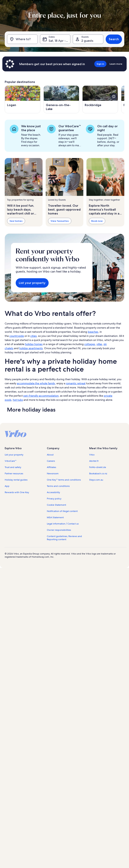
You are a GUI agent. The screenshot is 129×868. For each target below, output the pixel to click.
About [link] (50, 455)
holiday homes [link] (34, 344)
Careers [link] (51, 461)
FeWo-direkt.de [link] (98, 467)
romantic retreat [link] (76, 383)
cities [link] (34, 336)
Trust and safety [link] (13, 467)
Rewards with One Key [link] (17, 492)
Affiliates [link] (51, 467)
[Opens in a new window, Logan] (23, 99)
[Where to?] (22, 39)
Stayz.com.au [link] (96, 480)
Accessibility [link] (53, 492)
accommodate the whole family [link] (36, 383)
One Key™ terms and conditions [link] (64, 480)
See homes (16, 221)
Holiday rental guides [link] (16, 480)
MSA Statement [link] (55, 517)
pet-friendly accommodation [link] (41, 396)
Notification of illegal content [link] (62, 511)
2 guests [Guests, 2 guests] (87, 41)
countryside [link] (17, 336)
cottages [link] (90, 344)
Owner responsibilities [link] (59, 530)
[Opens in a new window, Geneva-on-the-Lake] (61, 99)
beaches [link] (93, 332)
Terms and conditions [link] (58, 486)
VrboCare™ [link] (11, 461)
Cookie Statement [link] (56, 505)
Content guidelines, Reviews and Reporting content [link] (64, 538)
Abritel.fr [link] (94, 461)
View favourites (60, 221)
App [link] (7, 486)
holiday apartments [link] (31, 348)
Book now (97, 221)
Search (114, 39)
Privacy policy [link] (54, 499)
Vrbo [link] (92, 455)
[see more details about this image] (114, 96)
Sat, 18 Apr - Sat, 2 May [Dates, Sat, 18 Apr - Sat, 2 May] (60, 41)
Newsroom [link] (53, 474)
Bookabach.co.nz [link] (98, 474)
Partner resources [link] (14, 474)
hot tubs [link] (18, 400)
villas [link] (99, 344)
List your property (32, 283)
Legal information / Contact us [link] (63, 524)
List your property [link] (14, 455)
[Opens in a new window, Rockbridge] (100, 99)
